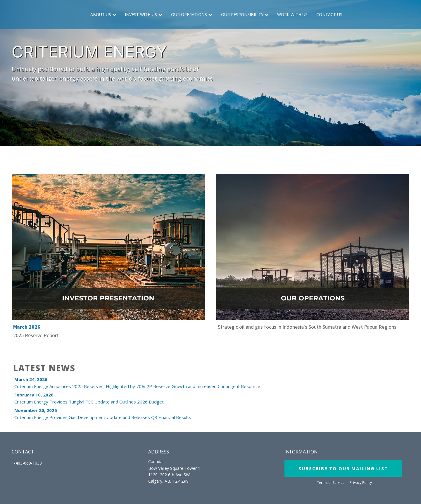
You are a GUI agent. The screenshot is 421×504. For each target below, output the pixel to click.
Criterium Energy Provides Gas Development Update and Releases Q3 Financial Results (103, 414)
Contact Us (329, 14)
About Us (103, 14)
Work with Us (292, 14)
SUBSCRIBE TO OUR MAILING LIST (343, 468)
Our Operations (192, 14)
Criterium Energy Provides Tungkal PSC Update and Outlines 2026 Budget (89, 398)
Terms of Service (331, 483)
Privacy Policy (361, 483)
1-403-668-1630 (27, 463)
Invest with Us (144, 14)
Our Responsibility (245, 14)
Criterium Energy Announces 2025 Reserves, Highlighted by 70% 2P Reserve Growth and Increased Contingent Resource (137, 383)
